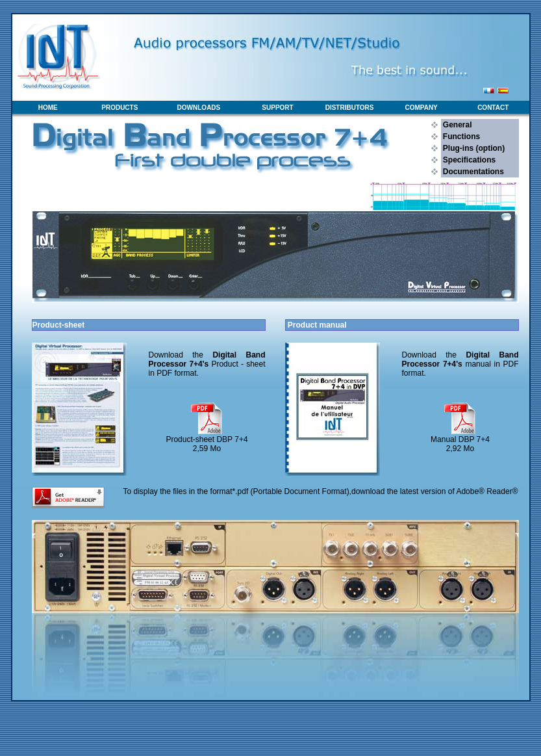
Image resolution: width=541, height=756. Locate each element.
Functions (461, 137)
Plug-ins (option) (473, 148)
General (457, 125)
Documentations (472, 172)
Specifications (469, 160)
